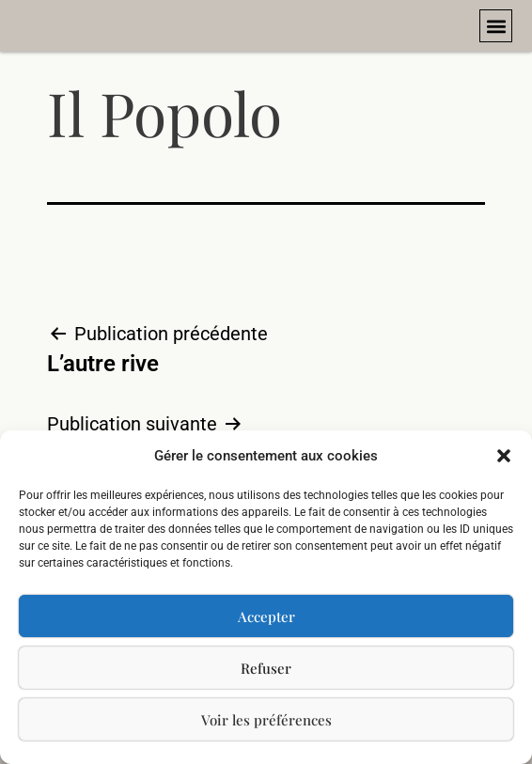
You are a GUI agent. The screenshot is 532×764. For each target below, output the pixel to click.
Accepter (266, 616)
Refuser (266, 668)
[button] (504, 456)
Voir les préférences (266, 720)
